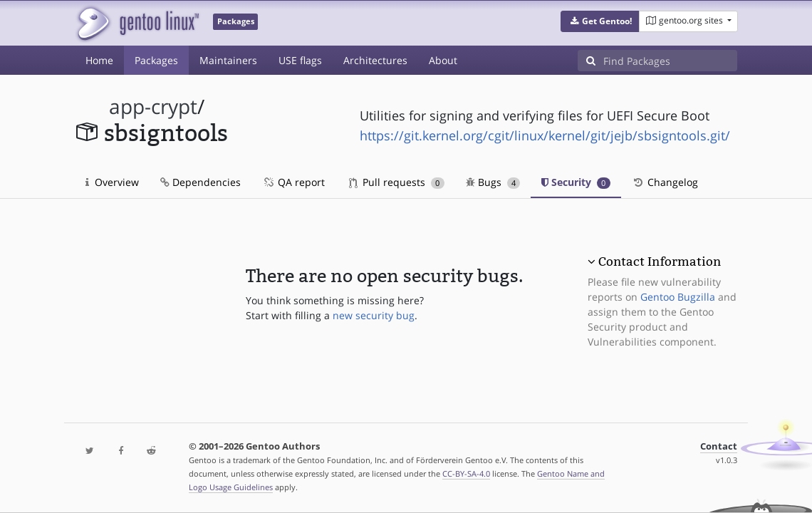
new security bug (374, 315)
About (443, 60)
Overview (112, 182)
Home (99, 60)
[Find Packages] (670, 61)
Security (576, 182)
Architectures (375, 60)
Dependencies (201, 182)
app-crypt (153, 107)
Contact (719, 446)
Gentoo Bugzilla (678, 297)
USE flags (300, 60)
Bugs (493, 182)
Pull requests (397, 182)
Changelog (665, 182)
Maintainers (228, 60)
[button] (600, 21)
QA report (293, 182)
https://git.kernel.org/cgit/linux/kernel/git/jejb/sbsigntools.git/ (545, 135)
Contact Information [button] (660, 261)
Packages (156, 60)
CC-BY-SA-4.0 (466, 473)
